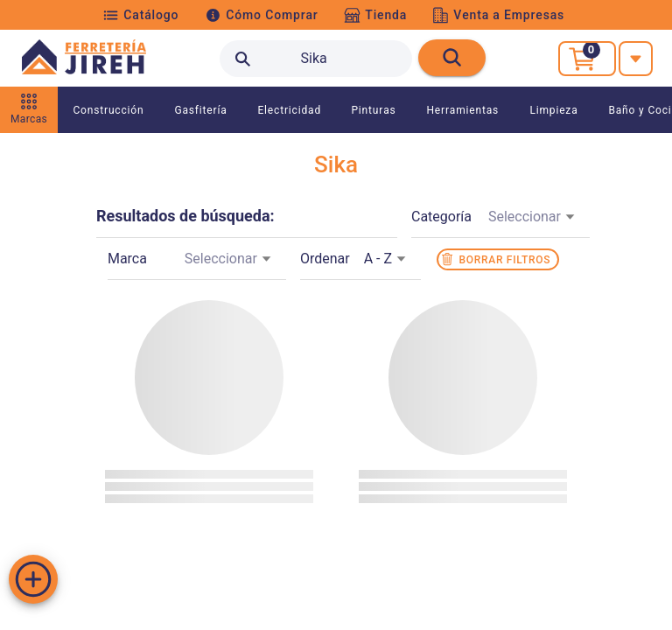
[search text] (316, 59)
